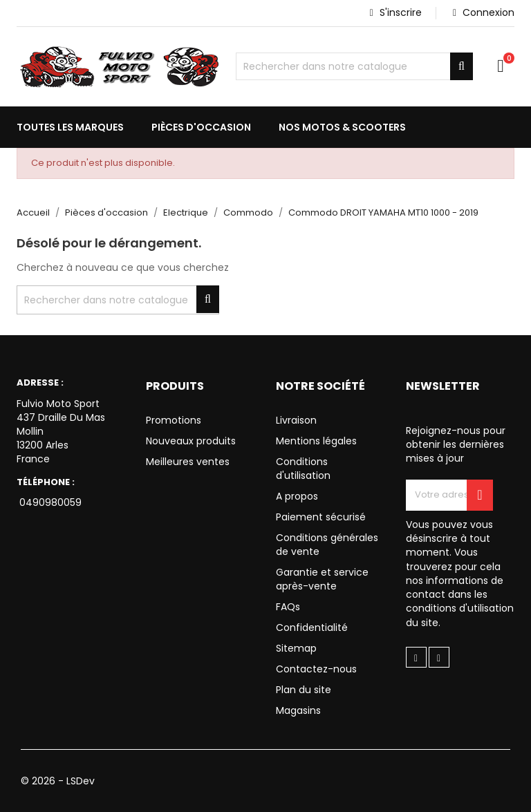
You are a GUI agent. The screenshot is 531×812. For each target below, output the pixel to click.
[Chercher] (354, 66)
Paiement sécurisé (321, 517)
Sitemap (296, 648)
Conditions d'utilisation (303, 469)
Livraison (296, 420)
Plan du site (304, 690)
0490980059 (49, 502)
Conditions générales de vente (327, 545)
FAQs (288, 607)
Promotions (174, 420)
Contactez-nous (316, 669)
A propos (297, 496)
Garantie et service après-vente (322, 579)
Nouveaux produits (191, 441)
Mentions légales (316, 441)
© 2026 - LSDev (58, 781)
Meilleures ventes (188, 462)
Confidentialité (312, 627)
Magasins (298, 710)
